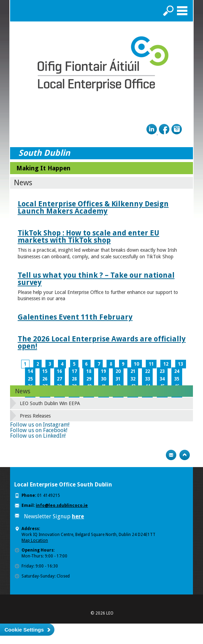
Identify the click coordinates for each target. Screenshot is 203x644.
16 (59, 371)
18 (89, 371)
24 (177, 371)
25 (30, 379)
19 (103, 371)
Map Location (35, 540)
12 (166, 364)
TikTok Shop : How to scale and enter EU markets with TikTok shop (88, 236)
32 (133, 379)
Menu (182, 11)
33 (147, 379)
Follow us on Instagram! (40, 425)
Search (168, 11)
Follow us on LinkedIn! (38, 436)
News (23, 391)
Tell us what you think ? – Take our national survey (96, 279)
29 (89, 379)
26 (45, 379)
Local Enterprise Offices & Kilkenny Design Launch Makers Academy (93, 207)
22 (147, 371)
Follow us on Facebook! (39, 430)
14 (30, 371)
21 (133, 371)
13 (180, 364)
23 (162, 371)
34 (162, 379)
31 (118, 379)
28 (74, 379)
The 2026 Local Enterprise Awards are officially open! (102, 342)
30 (103, 379)
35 (177, 379)
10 (136, 364)
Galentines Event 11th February (75, 317)
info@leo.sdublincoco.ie (62, 506)
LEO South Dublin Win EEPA (50, 403)
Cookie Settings (24, 630)
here (78, 516)
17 (74, 371)
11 (151, 364)
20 (118, 371)
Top (185, 455)
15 (45, 371)
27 (59, 379)
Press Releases (35, 416)
